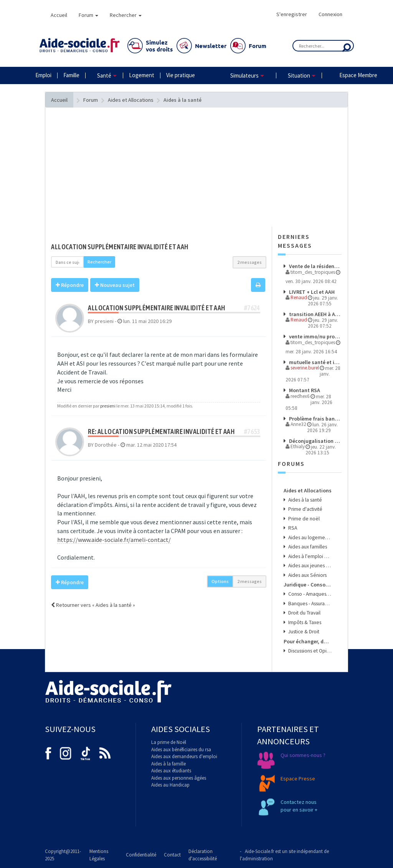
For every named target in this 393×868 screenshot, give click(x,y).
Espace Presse (298, 779)
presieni (108, 406)
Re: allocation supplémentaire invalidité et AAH (161, 432)
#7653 (252, 432)
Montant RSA (304, 390)
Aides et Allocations (308, 490)
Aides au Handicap (170, 785)
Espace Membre (358, 75)
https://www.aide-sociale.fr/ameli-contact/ (114, 540)
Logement (142, 75)
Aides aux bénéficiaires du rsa (181, 750)
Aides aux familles (307, 547)
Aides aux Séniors (307, 575)
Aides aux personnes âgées (179, 778)
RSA (292, 528)
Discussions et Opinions (310, 651)
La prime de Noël (169, 742)
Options (220, 581)
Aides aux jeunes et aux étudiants (310, 566)
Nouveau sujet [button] (115, 285)
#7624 (252, 308)
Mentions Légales (99, 855)
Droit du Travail (304, 613)
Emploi (43, 75)
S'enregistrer (292, 14)
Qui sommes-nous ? (303, 755)
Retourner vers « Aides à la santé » (93, 605)
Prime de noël (303, 519)
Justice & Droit (303, 632)
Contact (172, 855)
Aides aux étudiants (171, 771)
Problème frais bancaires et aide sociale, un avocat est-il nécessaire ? (315, 419)
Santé (104, 75)
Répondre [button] (70, 285)
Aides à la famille (168, 764)
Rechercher (126, 15)
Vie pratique (181, 75)
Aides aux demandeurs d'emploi (184, 756)
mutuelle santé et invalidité (315, 362)
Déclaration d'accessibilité (203, 855)
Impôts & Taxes (304, 622)
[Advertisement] (159, 182)
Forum (88, 15)
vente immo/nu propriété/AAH (315, 336)
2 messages (249, 262)
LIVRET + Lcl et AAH (311, 292)
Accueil (59, 15)
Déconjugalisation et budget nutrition (315, 441)
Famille (71, 75)
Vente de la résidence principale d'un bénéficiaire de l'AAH (315, 266)
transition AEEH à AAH (315, 314)
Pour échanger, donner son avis (308, 641)
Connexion (330, 14)
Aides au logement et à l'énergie (310, 538)
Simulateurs (244, 75)
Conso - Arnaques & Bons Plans (310, 594)
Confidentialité (141, 855)
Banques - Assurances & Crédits (310, 604)
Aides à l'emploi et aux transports (310, 556)
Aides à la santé (305, 500)
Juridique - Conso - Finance (308, 585)
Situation (299, 75)
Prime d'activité (305, 509)
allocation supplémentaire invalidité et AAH (120, 247)
